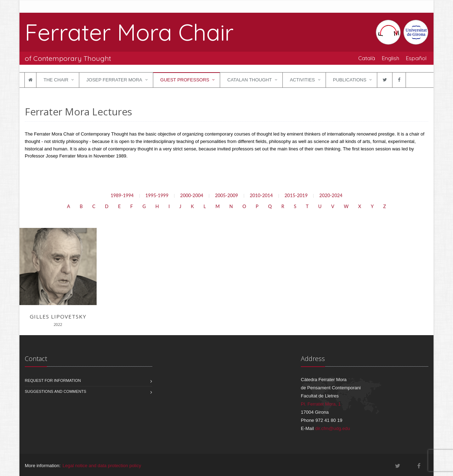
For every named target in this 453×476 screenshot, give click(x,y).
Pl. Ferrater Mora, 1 (321, 404)
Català (367, 58)
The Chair (56, 80)
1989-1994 (122, 195)
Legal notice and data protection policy (102, 466)
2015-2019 (296, 195)
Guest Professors (185, 80)
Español (416, 58)
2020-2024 (331, 195)
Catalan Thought (250, 80)
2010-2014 (261, 195)
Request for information (53, 380)
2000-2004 (192, 195)
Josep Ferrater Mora (114, 80)
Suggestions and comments (56, 391)
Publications (350, 80)
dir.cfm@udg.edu (332, 428)
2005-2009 (226, 195)
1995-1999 (157, 195)
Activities (302, 80)
